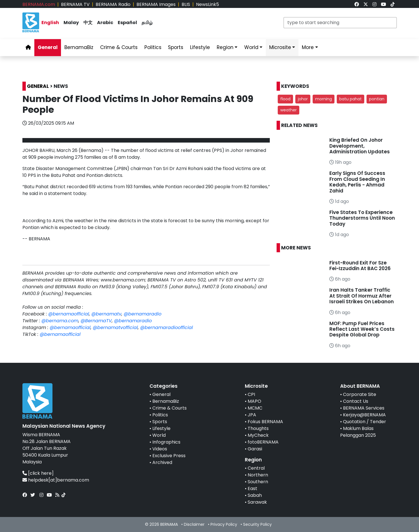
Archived (162, 462)
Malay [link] (71, 23)
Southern (258, 482)
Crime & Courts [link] (119, 47)
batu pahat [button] (350, 99)
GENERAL (38, 86)
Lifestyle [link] (200, 47)
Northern (258, 475)
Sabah (255, 495)
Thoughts (258, 428)
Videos (160, 449)
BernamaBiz (166, 401)
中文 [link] (88, 23)
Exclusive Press (169, 456)
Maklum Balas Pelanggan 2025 (358, 432)
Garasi (255, 449)
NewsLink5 (208, 4)
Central (256, 468)
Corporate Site (360, 394)
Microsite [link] (280, 47)
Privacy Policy (224, 524)
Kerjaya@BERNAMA (364, 415)
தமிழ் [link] (147, 23)
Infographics (166, 442)
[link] (357, 4)
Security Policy (257, 524)
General (161, 394)
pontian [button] (377, 99)
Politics (160, 415)
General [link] (48, 47)
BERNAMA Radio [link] (113, 4)
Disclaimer (194, 524)
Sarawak (257, 502)
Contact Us (356, 401)
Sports (160, 422)
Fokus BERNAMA (265, 422)
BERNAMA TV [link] (75, 4)
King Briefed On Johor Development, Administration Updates (360, 146)
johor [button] (303, 99)
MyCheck (258, 435)
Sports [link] (176, 47)
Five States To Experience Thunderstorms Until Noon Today (362, 218)
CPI (251, 394)
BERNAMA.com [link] (39, 4)
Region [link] (225, 47)
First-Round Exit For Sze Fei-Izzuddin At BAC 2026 (360, 266)
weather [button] (289, 110)
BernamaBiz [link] (79, 47)
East (252, 488)
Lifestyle (161, 428)
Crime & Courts (170, 408)
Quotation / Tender (365, 422)
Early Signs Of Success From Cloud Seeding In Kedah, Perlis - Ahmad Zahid (357, 182)
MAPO (254, 401)
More (308, 47)
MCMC (255, 408)
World (159, 435)
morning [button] (324, 99)
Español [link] (127, 23)
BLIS (186, 4)
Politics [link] (153, 47)
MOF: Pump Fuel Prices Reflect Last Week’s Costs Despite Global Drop (362, 329)
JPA (252, 415)
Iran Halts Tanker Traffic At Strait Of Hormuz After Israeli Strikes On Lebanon (362, 296)
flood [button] (285, 99)
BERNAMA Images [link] (156, 4)
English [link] (50, 23)
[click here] (41, 473)
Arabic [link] (105, 23)
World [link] (251, 47)
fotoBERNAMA (263, 442)
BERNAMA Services (364, 408)
